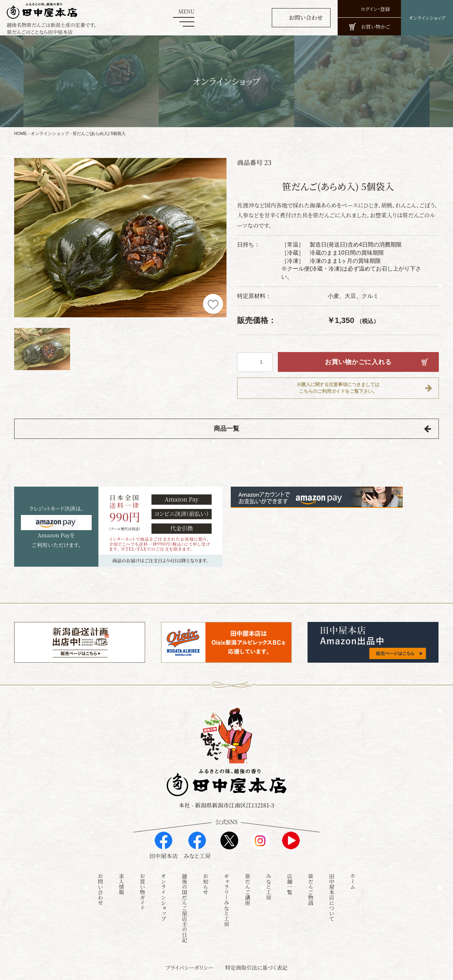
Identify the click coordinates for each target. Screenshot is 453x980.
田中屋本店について (332, 890)
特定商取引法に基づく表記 (256, 960)
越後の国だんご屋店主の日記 (185, 900)
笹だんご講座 (248, 882)
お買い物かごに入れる (358, 362)
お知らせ (205, 876)
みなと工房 (269, 879)
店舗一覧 (290, 876)
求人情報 (122, 876)
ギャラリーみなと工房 (227, 892)
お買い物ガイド (142, 884)
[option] (120, 238)
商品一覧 (226, 429)
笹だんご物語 (311, 882)
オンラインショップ (50, 134)
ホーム (353, 874)
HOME (21, 134)
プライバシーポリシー (190, 960)
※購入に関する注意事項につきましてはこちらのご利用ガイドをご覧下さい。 (338, 388)
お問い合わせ (100, 882)
